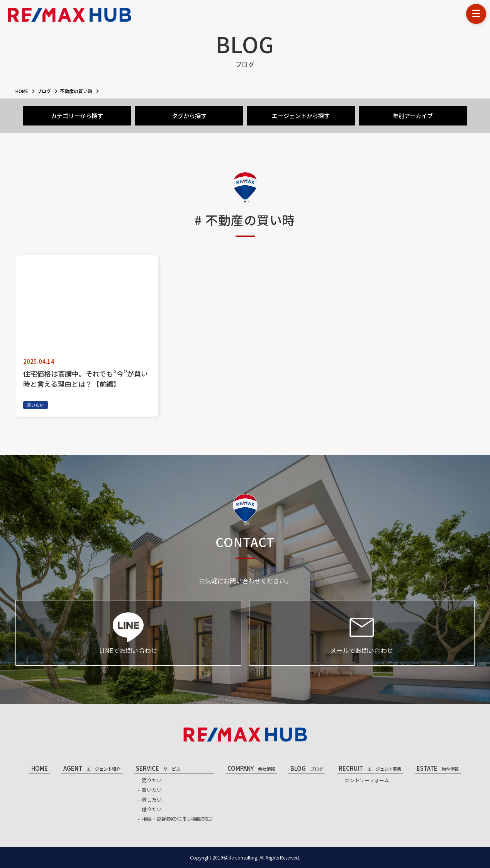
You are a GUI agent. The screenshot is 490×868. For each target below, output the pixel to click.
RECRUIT (370, 768)
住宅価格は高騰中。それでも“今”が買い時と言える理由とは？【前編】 (86, 379)
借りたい (152, 809)
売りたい (152, 780)
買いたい (36, 405)
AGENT (92, 768)
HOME (40, 768)
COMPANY (251, 768)
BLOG (307, 768)
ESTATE (438, 768)
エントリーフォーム (367, 780)
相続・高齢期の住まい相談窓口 (177, 819)
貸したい (152, 799)
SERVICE (158, 768)
